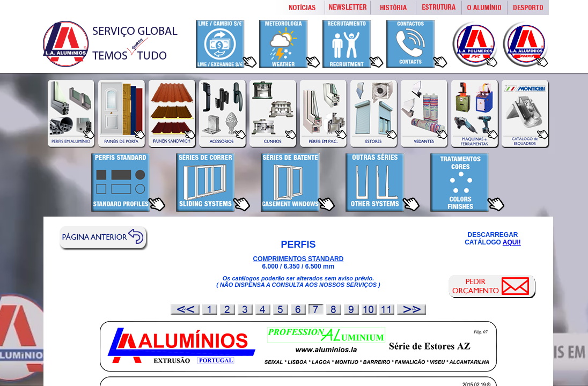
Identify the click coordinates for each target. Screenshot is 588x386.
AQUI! (512, 242)
